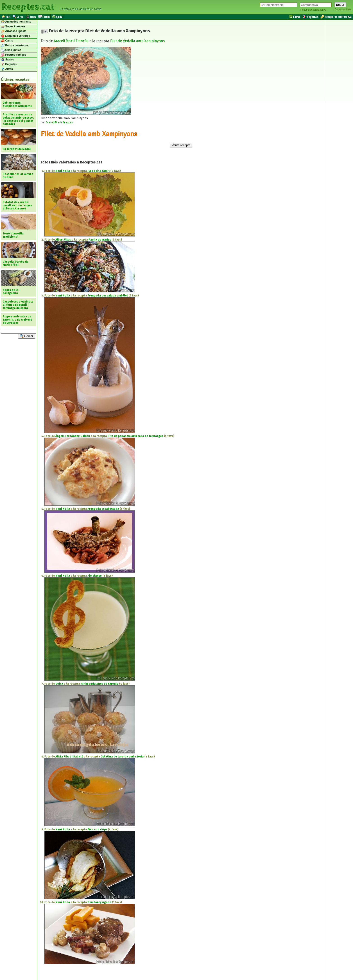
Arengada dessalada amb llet (108, 296)
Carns (7, 41)
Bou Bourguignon (99, 902)
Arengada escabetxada (103, 509)
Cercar (27, 336)
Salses (7, 60)
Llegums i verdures (15, 36)
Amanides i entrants (16, 22)
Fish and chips (97, 829)
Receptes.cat (28, 7)
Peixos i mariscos (15, 46)
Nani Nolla (63, 171)
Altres (7, 69)
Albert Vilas (63, 240)
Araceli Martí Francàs (71, 41)
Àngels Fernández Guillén (73, 436)
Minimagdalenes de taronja (100, 684)
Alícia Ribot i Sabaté (69, 757)
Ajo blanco (95, 576)
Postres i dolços (14, 55)
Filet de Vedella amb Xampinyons (137, 41)
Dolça (59, 684)
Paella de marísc (100, 240)
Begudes (9, 64)
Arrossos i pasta (14, 31)
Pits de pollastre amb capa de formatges (135, 436)
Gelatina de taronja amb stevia (122, 757)
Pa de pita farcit (99, 171)
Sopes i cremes (13, 27)
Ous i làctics (11, 50)
